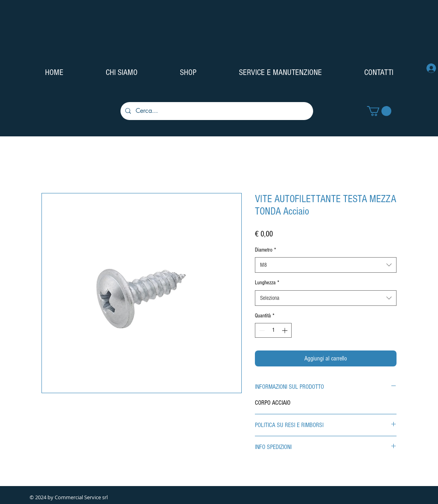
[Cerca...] (216, 111)
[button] (379, 111)
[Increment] (285, 330)
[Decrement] (261, 330)
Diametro (265, 250)
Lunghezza (267, 283)
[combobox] (326, 265)
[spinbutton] (273, 330)
